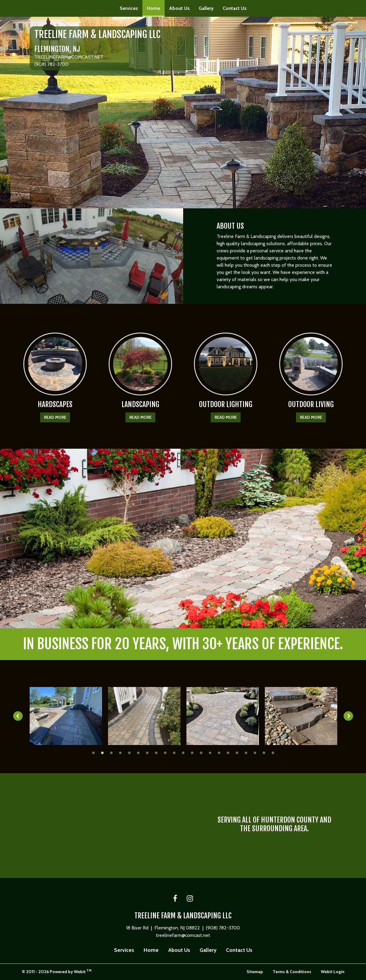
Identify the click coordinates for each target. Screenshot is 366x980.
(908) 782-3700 (51, 64)
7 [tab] (147, 753)
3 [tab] (188, 623)
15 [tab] (219, 753)
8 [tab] (156, 753)
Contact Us (235, 8)
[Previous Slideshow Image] (7, 538)
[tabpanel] (183, 538)
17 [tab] (237, 753)
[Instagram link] (190, 899)
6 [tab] (138, 753)
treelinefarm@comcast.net (183, 935)
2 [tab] (179, 623)
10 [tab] (174, 753)
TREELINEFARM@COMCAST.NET (69, 57)
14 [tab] (210, 753)
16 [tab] (228, 753)
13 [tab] (201, 753)
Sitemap (255, 972)
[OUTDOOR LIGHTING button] (226, 364)
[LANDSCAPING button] (141, 364)
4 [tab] (197, 623)
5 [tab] (129, 753)
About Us (179, 8)
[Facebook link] (175, 899)
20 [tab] (264, 753)
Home (156, 7)
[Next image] (350, 716)
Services (129, 8)
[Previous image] (17, 716)
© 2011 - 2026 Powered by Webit (57, 971)
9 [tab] (165, 753)
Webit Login (333, 972)
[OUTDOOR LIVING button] (311, 364)
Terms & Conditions (292, 972)
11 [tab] (183, 753)
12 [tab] (192, 753)
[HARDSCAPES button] (55, 364)
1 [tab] (170, 623)
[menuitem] (129, 8)
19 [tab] (255, 753)
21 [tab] (273, 753)
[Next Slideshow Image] (359, 538)
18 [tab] (246, 753)
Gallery (206, 8)
